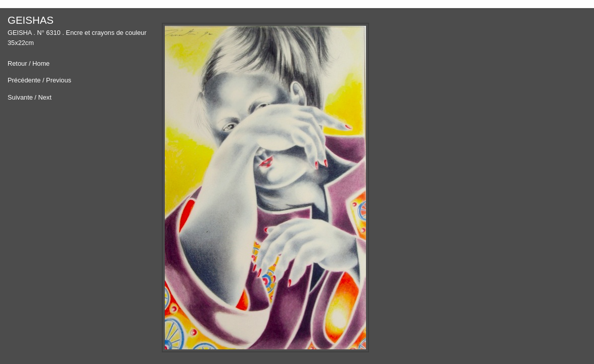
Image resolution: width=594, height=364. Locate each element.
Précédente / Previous (39, 81)
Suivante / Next (30, 98)
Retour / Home (29, 64)
